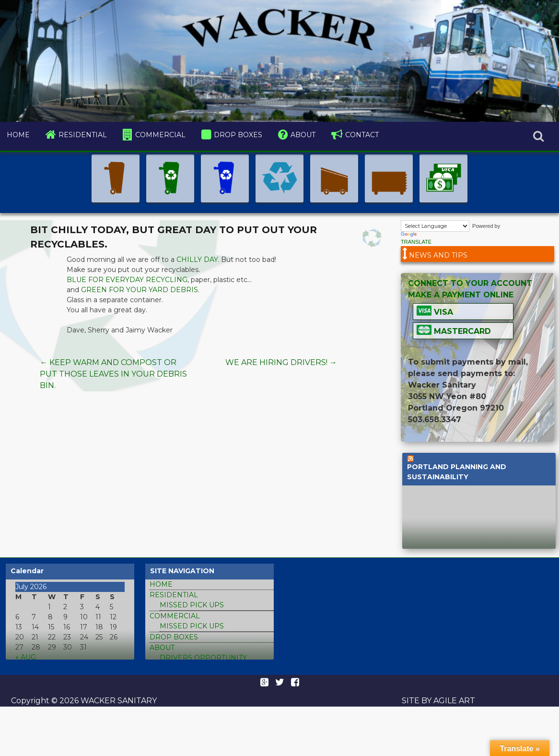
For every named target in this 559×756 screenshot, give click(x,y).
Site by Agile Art (438, 701)
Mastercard (461, 331)
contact (362, 135)
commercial (160, 135)
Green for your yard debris (140, 290)
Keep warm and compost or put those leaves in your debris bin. (113, 374)
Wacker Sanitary (118, 701)
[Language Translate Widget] (435, 226)
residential (83, 135)
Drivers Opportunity (203, 658)
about (303, 135)
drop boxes (238, 135)
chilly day (197, 260)
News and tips (438, 255)
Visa (442, 312)
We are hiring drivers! (281, 362)
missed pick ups (192, 605)
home (18, 135)
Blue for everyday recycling (127, 280)
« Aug (26, 657)
